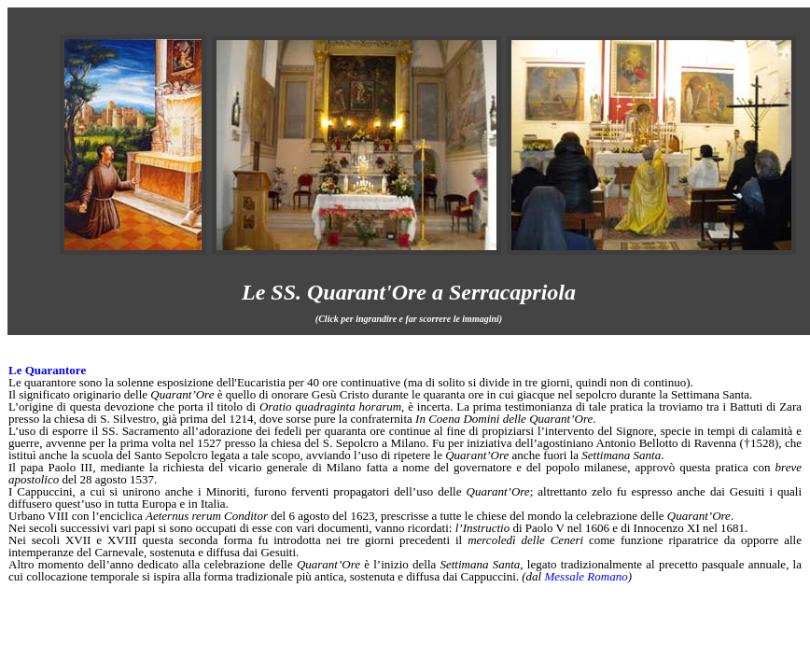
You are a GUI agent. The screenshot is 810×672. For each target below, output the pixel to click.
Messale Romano (586, 576)
